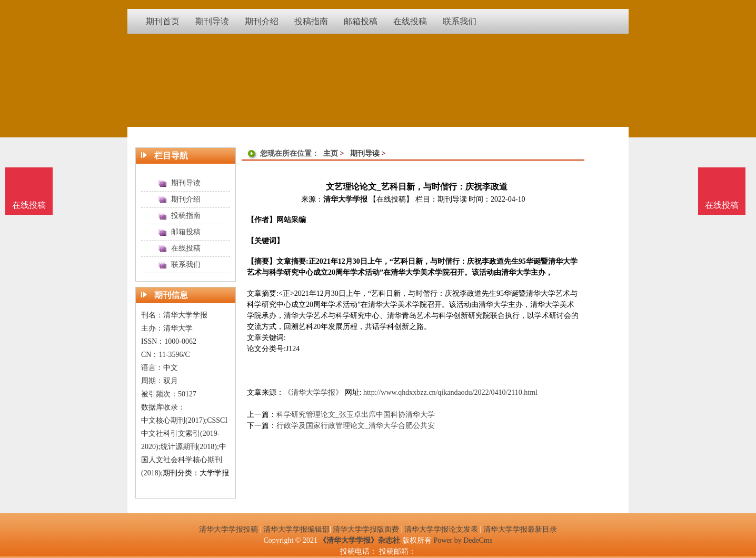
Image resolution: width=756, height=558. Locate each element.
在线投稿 (722, 205)
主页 (331, 153)
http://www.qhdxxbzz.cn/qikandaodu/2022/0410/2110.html (450, 392)
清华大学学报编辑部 (296, 529)
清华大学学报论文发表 (441, 529)
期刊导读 (365, 153)
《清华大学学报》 (313, 392)
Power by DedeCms (463, 540)
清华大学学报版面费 (366, 529)
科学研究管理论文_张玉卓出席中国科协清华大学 (356, 415)
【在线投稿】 (391, 199)
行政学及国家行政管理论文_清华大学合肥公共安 (356, 426)
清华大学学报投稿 (228, 529)
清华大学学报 (345, 199)
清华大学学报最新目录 (520, 529)
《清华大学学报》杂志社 (360, 540)
